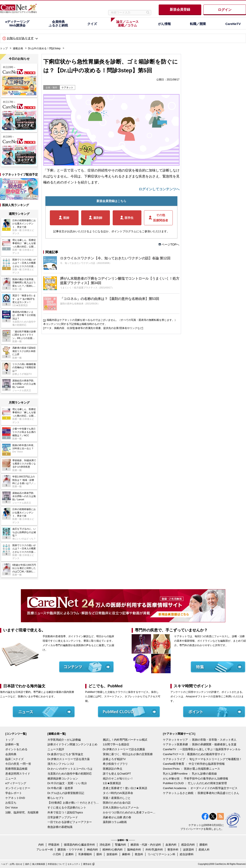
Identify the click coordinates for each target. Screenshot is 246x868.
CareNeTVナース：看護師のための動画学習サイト (194, 754)
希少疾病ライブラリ (115, 764)
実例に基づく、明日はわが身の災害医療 (128, 754)
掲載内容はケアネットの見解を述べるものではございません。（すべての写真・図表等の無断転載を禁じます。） (112, 320)
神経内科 (92, 850)
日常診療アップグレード (63, 817)
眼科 (99, 854)
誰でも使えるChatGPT (117, 774)
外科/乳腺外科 (154, 850)
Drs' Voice (12, 808)
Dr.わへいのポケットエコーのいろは (70, 769)
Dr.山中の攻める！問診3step (44, 48)
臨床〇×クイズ (14, 759)
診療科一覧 (12, 744)
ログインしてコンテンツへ (159, 189)
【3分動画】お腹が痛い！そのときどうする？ (74, 803)
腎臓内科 (121, 845)
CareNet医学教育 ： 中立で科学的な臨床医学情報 (194, 764)
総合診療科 (187, 854)
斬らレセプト (56, 798)
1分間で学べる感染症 (116, 744)
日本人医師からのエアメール (121, 808)
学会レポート (14, 793)
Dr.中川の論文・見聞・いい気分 (67, 783)
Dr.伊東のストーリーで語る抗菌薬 (124, 749)
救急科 (139, 854)
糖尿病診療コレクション (63, 779)
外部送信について (56, 864)
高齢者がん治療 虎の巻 (117, 817)
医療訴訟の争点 (113, 769)
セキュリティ (74, 864)
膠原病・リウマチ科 (70, 850)
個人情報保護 (39, 864)
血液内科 (171, 845)
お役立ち (11, 803)
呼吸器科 (54, 845)
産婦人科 (204, 850)
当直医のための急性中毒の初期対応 (70, 774)
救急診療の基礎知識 (60, 827)
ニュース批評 (56, 749)
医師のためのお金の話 (117, 803)
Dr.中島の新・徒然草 (60, 788)
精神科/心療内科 (113, 850)
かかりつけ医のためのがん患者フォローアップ (129, 812)
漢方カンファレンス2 (61, 764)
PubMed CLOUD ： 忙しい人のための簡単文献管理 (195, 783)
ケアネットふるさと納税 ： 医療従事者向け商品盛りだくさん (201, 793)
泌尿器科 (188, 850)
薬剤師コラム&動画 (115, 822)
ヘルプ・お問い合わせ (12, 864)
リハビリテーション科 (161, 854)
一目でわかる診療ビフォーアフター (70, 822)
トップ (4, 48)
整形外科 (173, 850)
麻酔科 (126, 854)
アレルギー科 (45, 850)
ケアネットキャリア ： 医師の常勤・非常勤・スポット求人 (200, 740)
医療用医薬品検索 (16, 769)
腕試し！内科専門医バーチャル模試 (125, 740)
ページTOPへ (170, 244)
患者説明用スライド (18, 774)
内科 (41, 845)
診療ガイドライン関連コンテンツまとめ (72, 744)
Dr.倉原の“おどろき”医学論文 (65, 754)
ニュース (11, 779)
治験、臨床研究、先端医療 (22, 812)
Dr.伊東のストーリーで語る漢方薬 (69, 759)
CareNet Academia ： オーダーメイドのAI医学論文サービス (200, 788)
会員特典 (11, 754)
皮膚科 (70, 854)
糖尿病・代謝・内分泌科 (146, 845)
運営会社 (87, 864)
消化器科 (105, 845)
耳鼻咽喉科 (85, 854)
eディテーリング (16, 783)
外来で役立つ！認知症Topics (65, 812)
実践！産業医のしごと (117, 798)
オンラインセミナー (18, 788)
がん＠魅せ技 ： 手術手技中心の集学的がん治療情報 (196, 779)
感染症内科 (188, 845)
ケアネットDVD (15, 798)
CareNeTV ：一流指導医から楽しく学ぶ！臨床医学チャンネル (202, 749)
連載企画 (18, 48)
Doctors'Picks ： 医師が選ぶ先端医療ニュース (191, 769)
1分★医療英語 (112, 783)
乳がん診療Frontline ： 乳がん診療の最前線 (190, 774)
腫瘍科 (204, 845)
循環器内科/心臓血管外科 (80, 845)
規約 (27, 864)
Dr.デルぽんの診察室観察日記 (66, 793)
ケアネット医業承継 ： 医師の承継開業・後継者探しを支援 (200, 744)
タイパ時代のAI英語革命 (118, 793)
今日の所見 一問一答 (18, 764)
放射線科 (112, 854)
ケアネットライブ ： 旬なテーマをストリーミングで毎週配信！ (202, 759)
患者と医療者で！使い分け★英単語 (125, 788)
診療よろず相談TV (114, 759)
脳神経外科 (134, 850)
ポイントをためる (16, 749)
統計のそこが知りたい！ (118, 779)
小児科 (57, 854)
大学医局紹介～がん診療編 (64, 740)
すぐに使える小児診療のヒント (67, 808)
